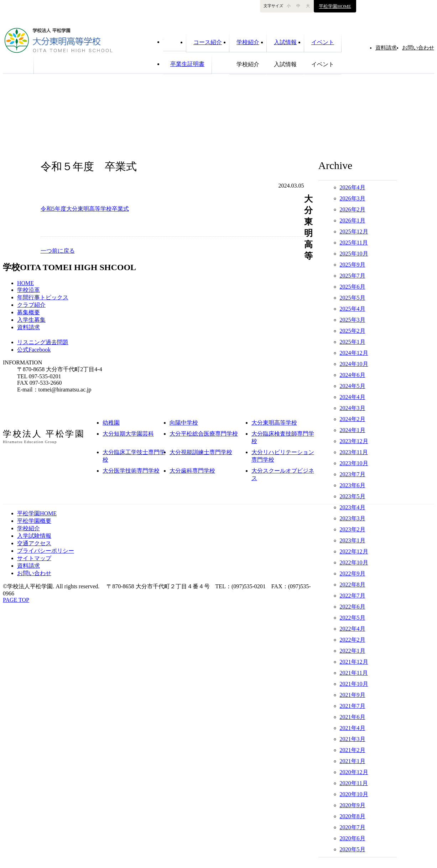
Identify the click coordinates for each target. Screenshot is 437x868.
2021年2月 (353, 750)
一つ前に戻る (58, 251)
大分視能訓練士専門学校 (201, 452)
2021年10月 (354, 684)
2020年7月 (353, 827)
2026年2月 (353, 209)
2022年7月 (353, 596)
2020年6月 (353, 838)
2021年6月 (353, 717)
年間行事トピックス (43, 297)
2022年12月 (354, 551)
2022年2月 (353, 640)
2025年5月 (353, 298)
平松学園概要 (34, 521)
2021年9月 (353, 695)
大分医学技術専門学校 (131, 471)
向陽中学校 (184, 423)
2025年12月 (354, 232)
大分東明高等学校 (274, 423)
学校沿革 (28, 290)
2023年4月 (353, 507)
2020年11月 (354, 783)
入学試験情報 (34, 536)
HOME (175, 41)
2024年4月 (353, 397)
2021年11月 (354, 673)
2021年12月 (354, 662)
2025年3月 (353, 320)
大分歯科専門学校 (192, 471)
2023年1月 (353, 540)
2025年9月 (353, 265)
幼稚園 (111, 423)
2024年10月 (354, 364)
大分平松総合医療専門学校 (204, 434)
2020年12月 (354, 772)
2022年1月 (353, 651)
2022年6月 (353, 607)
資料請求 (28, 327)
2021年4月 (353, 728)
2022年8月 (353, 585)
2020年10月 (354, 794)
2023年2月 (353, 529)
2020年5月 (353, 849)
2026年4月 (353, 187)
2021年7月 (353, 706)
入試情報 (285, 42)
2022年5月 (353, 618)
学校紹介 (248, 42)
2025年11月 (354, 243)
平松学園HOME (335, 6)
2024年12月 (354, 353)
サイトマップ (34, 558)
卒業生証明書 (187, 64)
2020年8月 (353, 816)
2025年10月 (354, 254)
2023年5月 (353, 496)
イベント (323, 42)
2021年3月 (353, 739)
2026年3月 (353, 198)
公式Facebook (34, 350)
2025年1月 (353, 342)
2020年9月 (353, 805)
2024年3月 (353, 408)
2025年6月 (353, 287)
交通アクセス (34, 543)
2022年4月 (353, 629)
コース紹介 (208, 42)
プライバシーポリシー (46, 551)
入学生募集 (31, 320)
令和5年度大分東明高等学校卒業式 (85, 209)
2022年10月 (354, 562)
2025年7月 (353, 276)
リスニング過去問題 (43, 342)
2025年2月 (353, 331)
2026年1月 (353, 220)
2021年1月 (353, 761)
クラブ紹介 (31, 305)
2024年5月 (353, 386)
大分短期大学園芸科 (128, 434)
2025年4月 (353, 309)
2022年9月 (353, 574)
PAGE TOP (16, 600)
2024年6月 (353, 375)
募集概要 (28, 312)
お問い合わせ (418, 48)
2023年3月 (353, 518)
